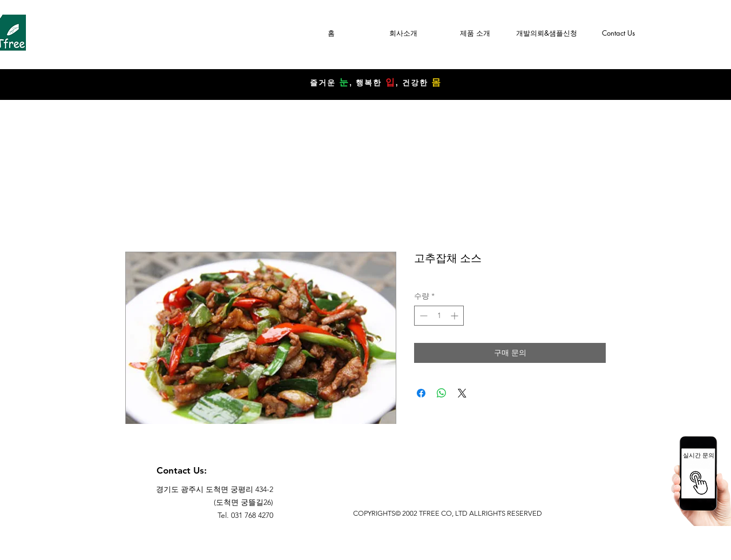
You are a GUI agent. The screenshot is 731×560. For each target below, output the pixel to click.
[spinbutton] (439, 316)
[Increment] (455, 316)
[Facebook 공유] (421, 393)
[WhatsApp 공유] (442, 393)
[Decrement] (422, 316)
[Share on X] (462, 393)
